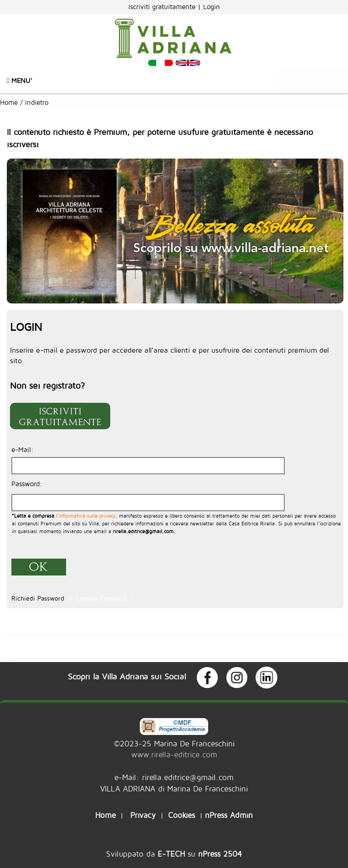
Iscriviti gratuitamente (163, 7)
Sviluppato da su (174, 854)
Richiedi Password (39, 598)
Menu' (20, 80)
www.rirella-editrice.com (174, 754)
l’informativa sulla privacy (85, 516)
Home (9, 102)
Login (212, 7)
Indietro (38, 102)
